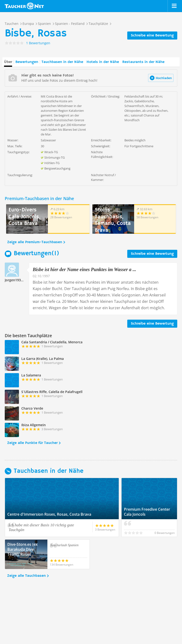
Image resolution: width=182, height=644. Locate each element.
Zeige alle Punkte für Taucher (32, 443)
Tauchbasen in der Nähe (62, 62)
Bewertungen (27, 62)
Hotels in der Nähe (103, 62)
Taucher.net (24, 6)
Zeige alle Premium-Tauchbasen (35, 242)
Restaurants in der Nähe (143, 62)
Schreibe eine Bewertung (152, 36)
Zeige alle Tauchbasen (26, 576)
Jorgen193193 (16, 280)
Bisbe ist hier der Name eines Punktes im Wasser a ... (84, 269)
